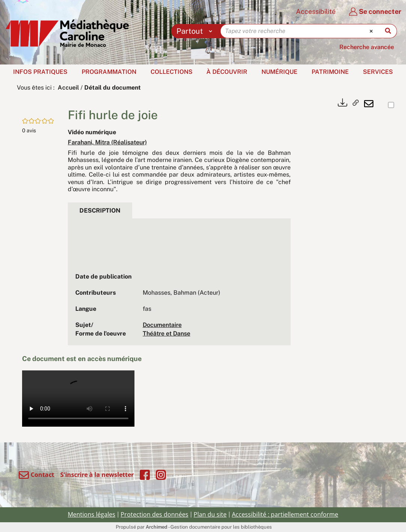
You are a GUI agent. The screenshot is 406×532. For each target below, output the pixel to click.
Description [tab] (100, 211)
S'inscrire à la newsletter (97, 475)
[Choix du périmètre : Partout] (196, 31)
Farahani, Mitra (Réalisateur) (107, 142)
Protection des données (154, 514)
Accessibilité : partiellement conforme (285, 514)
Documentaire (162, 325)
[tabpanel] (179, 286)
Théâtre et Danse (166, 333)
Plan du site (210, 514)
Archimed (157, 527)
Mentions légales (92, 514)
